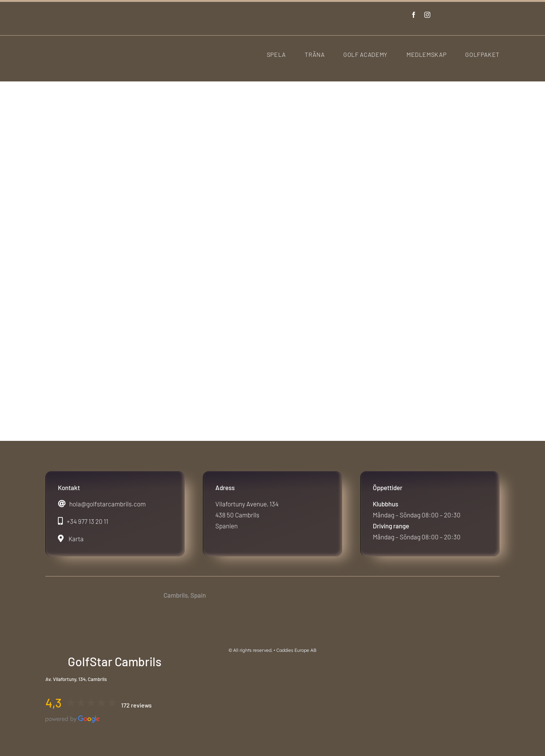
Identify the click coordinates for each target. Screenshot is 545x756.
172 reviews (136, 705)
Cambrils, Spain (185, 595)
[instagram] (427, 15)
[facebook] (414, 15)
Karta (76, 539)
